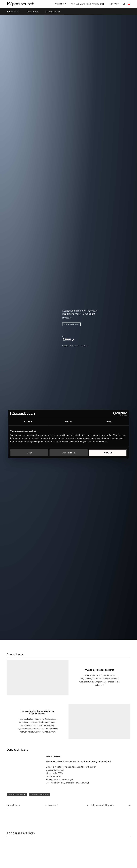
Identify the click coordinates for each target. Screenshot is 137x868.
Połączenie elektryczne (102, 805)
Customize (69, 453)
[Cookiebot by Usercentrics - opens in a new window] (115, 414)
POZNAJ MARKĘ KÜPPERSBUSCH (87, 4)
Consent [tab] (28, 421)
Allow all (108, 453)
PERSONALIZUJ (71, 324)
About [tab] (109, 421)
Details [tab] (68, 421)
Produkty (60, 4)
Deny (29, 453)
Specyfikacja (33, 11)
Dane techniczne (52, 11)
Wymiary (53, 805)
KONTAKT (114, 4)
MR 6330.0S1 (14, 11)
